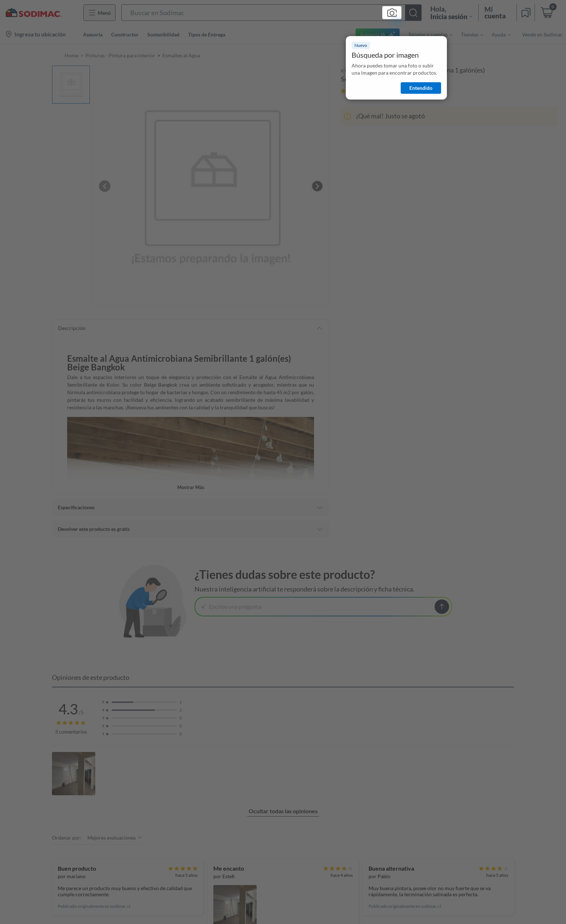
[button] (271, 13)
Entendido (421, 88)
